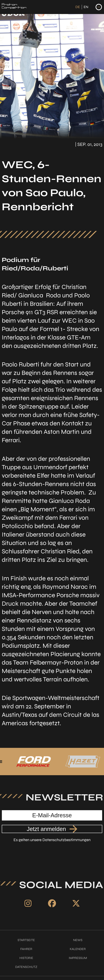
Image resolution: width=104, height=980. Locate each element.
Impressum (78, 958)
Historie (26, 958)
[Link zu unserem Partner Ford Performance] (49, 762)
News (78, 940)
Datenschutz (26, 967)
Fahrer (26, 949)
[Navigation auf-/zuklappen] (99, 7)
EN (86, 7)
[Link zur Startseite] (14, 7)
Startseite (26, 940)
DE (78, 7)
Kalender (78, 949)
